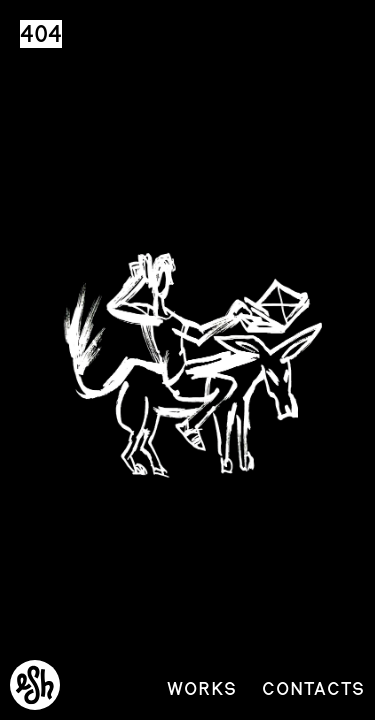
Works (202, 688)
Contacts (313, 688)
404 (41, 34)
